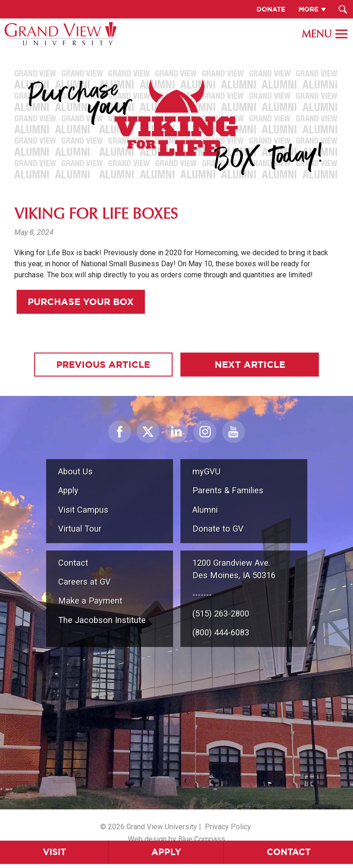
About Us (75, 471)
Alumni (205, 510)
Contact (289, 852)
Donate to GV (218, 529)
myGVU (206, 471)
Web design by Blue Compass (176, 839)
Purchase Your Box (81, 302)
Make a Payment (90, 601)
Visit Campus (83, 510)
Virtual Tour (80, 529)
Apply (166, 852)
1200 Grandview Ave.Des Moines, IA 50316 (234, 569)
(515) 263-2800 (221, 614)
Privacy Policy (228, 827)
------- (202, 595)
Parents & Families (228, 490)
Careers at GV (84, 582)
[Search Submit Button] (343, 9)
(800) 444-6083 (221, 632)
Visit (54, 852)
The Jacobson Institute (102, 620)
